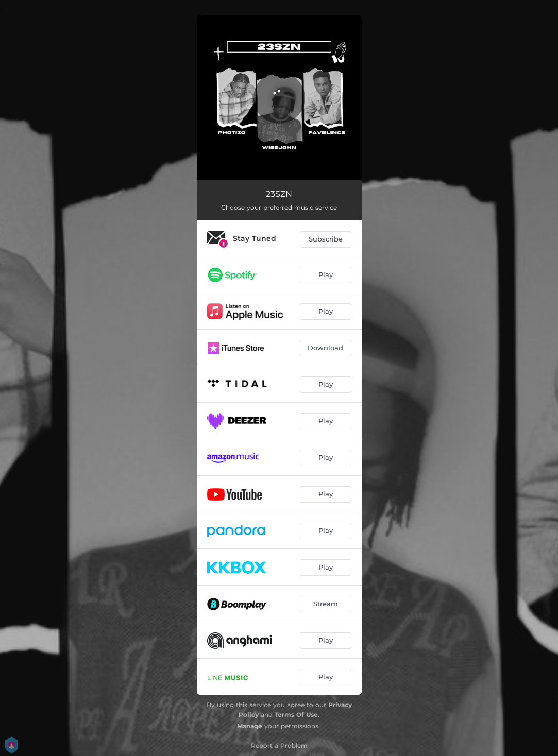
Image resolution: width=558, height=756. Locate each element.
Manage (250, 726)
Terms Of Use (296, 715)
